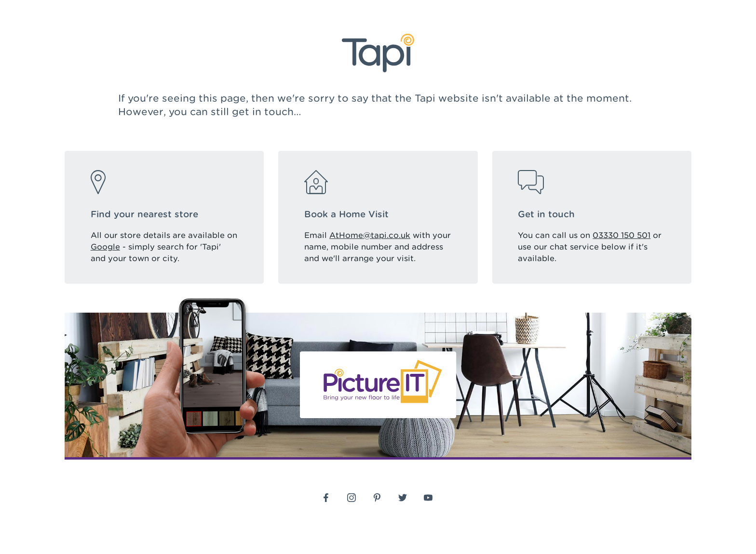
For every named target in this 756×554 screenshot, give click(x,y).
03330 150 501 (621, 235)
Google (105, 247)
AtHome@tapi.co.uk (370, 235)
